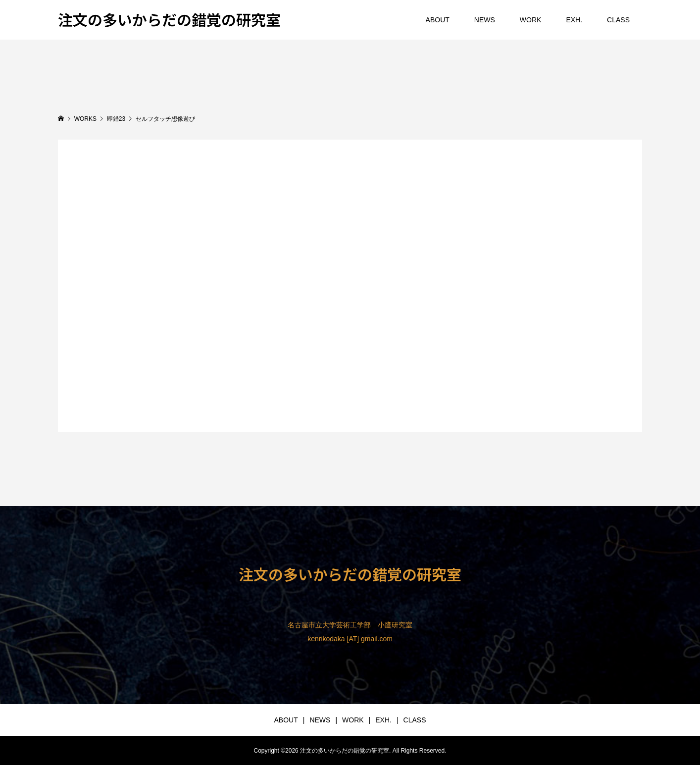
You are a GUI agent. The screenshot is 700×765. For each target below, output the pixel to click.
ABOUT (438, 20)
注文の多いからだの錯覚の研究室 (169, 19)
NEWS (485, 20)
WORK (531, 20)
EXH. (574, 20)
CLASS (618, 20)
